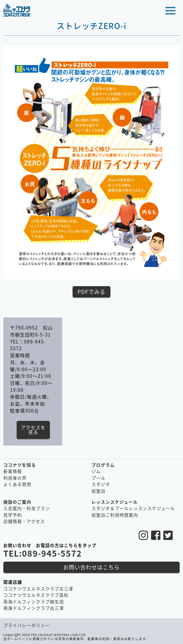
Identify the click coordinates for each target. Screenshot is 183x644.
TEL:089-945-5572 (43, 553)
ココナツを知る (20, 465)
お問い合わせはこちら (91, 567)
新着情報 (13, 471)
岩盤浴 (98, 491)
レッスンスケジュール (115, 502)
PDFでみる (91, 291)
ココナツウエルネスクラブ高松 (36, 595)
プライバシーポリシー (27, 625)
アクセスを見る (33, 430)
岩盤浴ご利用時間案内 (115, 515)
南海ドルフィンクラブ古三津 (34, 608)
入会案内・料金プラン (27, 508)
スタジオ (101, 484)
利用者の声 (15, 478)
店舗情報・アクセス (24, 521)
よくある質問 (17, 484)
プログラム (103, 465)
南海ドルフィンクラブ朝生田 (34, 601)
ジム (96, 471)
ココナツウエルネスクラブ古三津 (38, 588)
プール (98, 478)
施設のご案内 (17, 502)
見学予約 (13, 515)
